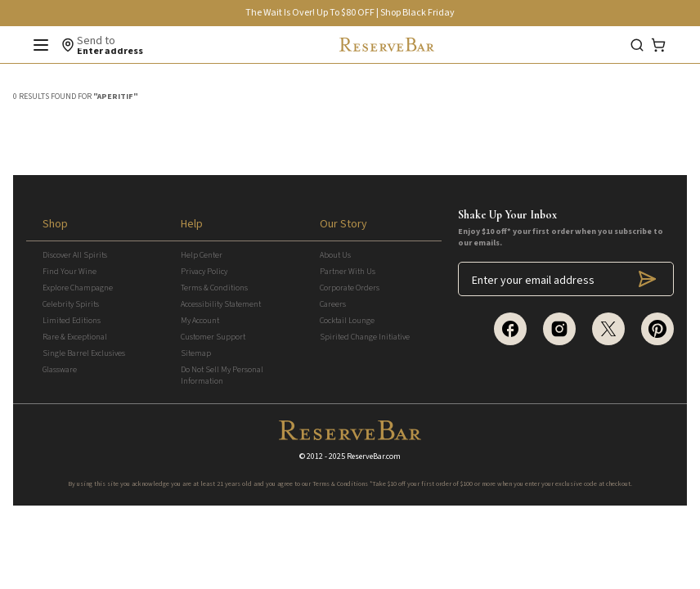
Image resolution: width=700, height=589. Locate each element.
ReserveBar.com (374, 456)
